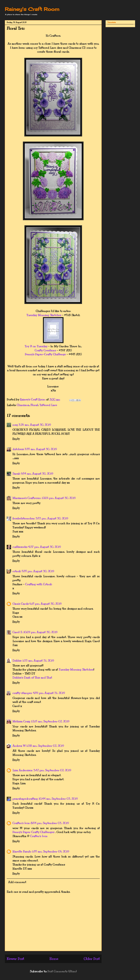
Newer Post (15, 959)
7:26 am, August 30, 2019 (35, 425)
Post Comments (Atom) (62, 971)
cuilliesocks (20, 547)
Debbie (17, 661)
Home (54, 959)
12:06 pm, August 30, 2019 (59, 498)
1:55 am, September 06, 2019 (51, 851)
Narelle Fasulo (22, 851)
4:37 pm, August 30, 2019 (44, 547)
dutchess (18, 449)
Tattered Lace (48, 405)
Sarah (16, 474)
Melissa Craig (21, 721)
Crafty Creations (45, 350)
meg (15, 425)
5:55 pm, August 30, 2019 (38, 571)
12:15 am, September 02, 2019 (50, 721)
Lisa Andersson (23, 770)
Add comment (17, 882)
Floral (34, 405)
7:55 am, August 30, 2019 (41, 449)
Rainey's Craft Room (32, 9)
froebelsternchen (24, 518)
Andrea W (19, 746)
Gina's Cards (21, 604)
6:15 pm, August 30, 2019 (45, 604)
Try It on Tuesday (36, 346)
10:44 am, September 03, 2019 (58, 799)
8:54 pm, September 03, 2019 (50, 823)
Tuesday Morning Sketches (44, 315)
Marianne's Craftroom (27, 498)
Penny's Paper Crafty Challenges (34, 832)
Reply (16, 439)
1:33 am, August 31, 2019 (38, 661)
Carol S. (17, 632)
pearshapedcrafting (25, 799)
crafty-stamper (22, 693)
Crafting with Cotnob (39, 584)
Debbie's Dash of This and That (32, 678)
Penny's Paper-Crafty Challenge (45, 354)
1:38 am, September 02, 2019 (45, 746)
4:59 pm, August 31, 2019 (49, 693)
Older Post (92, 959)
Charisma (23, 405)
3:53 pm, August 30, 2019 (52, 518)
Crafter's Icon (21, 823)
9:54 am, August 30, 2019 (37, 474)
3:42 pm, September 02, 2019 (52, 770)
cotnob (17, 571)
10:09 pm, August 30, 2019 (40, 632)
